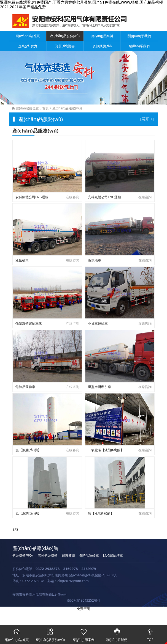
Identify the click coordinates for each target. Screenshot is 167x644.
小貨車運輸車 (98, 324)
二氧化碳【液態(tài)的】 (106, 450)
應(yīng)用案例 (102, 36)
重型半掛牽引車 (99, 387)
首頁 (45, 108)
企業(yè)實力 (28, 46)
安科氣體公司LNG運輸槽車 (34, 197)
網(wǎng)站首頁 (28, 36)
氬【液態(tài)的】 (28, 450)
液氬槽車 (95, 260)
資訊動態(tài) (102, 46)
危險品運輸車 (25, 387)
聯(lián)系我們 (139, 46)
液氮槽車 (22, 260)
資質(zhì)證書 (65, 46)
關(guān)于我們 (139, 36)
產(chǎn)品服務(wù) (65, 36)
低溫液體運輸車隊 (29, 324)
